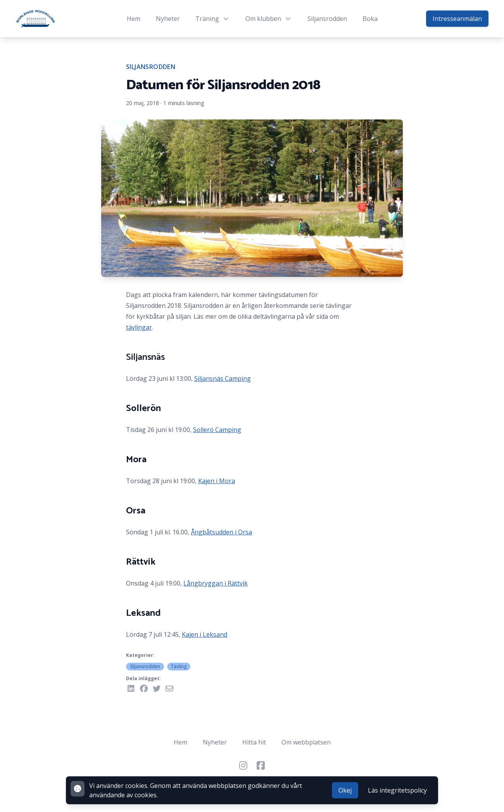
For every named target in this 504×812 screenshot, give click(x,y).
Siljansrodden (327, 19)
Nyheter (168, 19)
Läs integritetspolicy (397, 790)
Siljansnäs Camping (223, 378)
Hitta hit (254, 742)
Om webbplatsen (306, 742)
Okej (345, 790)
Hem (134, 19)
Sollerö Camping (217, 430)
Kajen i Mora (217, 481)
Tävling (179, 666)
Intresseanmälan (457, 19)
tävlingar (139, 327)
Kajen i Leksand (205, 634)
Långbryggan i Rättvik (216, 583)
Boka (370, 19)
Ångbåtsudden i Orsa (221, 532)
